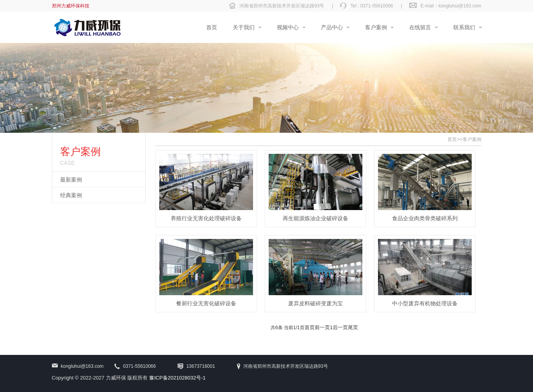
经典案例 (71, 195)
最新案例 (71, 180)
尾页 (353, 327)
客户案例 (472, 139)
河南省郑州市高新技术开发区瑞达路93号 (282, 6)
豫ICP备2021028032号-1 (177, 378)
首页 (452, 139)
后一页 (340, 327)
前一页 (322, 327)
